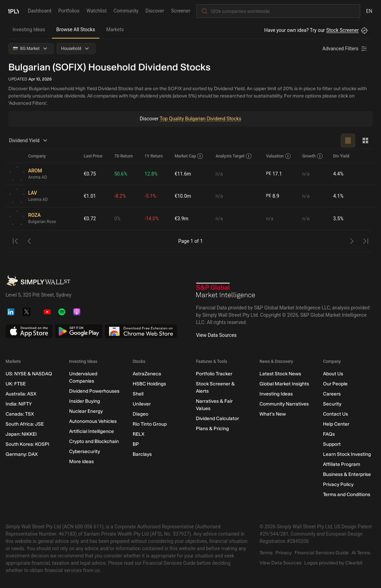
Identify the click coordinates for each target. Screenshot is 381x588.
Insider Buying (85, 401)
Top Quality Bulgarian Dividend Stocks (200, 119)
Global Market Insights (284, 384)
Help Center (336, 424)
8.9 (273, 196)
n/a (219, 174)
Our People (335, 384)
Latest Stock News (280, 374)
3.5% (338, 219)
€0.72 (90, 219)
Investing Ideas (29, 29)
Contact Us (336, 414)
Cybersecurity (85, 451)
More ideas (81, 462)
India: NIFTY (19, 404)
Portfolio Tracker (214, 374)
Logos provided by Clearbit (333, 563)
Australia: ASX (21, 394)
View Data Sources (217, 335)
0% (117, 219)
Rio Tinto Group (150, 424)
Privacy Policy (338, 484)
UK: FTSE (16, 384)
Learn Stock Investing (347, 454)
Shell (138, 394)
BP (136, 444)
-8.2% (120, 196)
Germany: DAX (22, 454)
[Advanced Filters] (345, 49)
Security (332, 404)
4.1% (338, 196)
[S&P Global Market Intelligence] (226, 291)
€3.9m (182, 219)
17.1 (274, 174)
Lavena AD (38, 200)
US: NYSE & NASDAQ (29, 374)
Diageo (140, 414)
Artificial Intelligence (92, 431)
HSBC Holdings (149, 384)
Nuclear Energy (86, 411)
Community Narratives (284, 404)
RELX (139, 434)
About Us (333, 374)
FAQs (329, 434)
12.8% (151, 174)
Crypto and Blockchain (94, 441)
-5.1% (150, 196)
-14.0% (152, 219)
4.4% (338, 174)
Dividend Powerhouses (94, 391)
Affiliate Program (342, 464)
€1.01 (90, 196)
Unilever (142, 404)
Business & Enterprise (347, 474)
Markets (115, 29)
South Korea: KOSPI (27, 444)
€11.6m (183, 174)
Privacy (284, 553)
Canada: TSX (20, 414)
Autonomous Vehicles (93, 421)
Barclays (142, 454)
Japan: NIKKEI (21, 434)
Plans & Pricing (212, 429)
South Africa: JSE (25, 424)
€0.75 (90, 174)
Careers (332, 394)
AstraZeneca (147, 374)
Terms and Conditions (347, 495)
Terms (266, 553)
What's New (273, 414)
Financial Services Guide (322, 553)
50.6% (121, 174)
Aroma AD (38, 178)
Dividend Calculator (217, 419)
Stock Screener (342, 30)
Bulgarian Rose (42, 222)
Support (332, 444)
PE (268, 174)
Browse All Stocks (76, 29)
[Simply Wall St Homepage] (14, 11)
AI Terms (361, 553)
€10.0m (183, 196)
